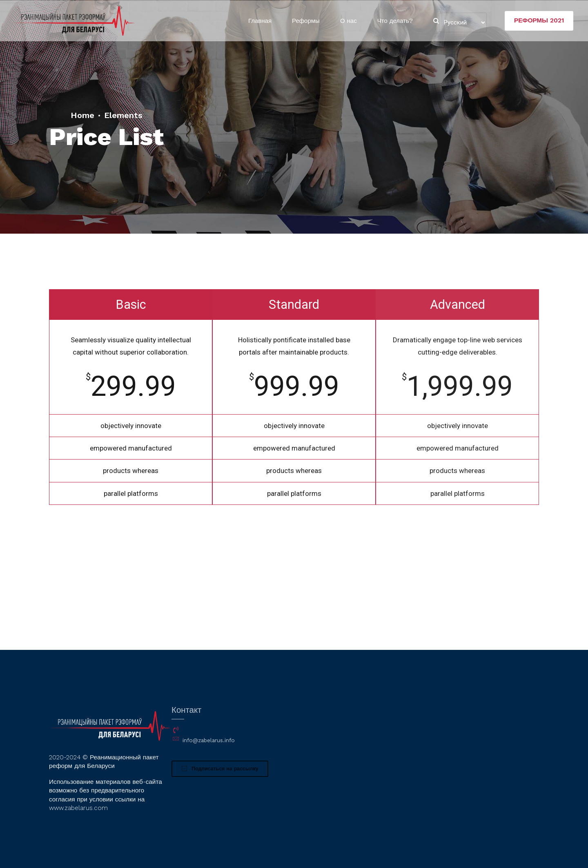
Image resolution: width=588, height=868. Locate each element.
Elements (123, 115)
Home (82, 115)
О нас (349, 21)
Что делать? (395, 21)
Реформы (306, 21)
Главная (260, 21)
